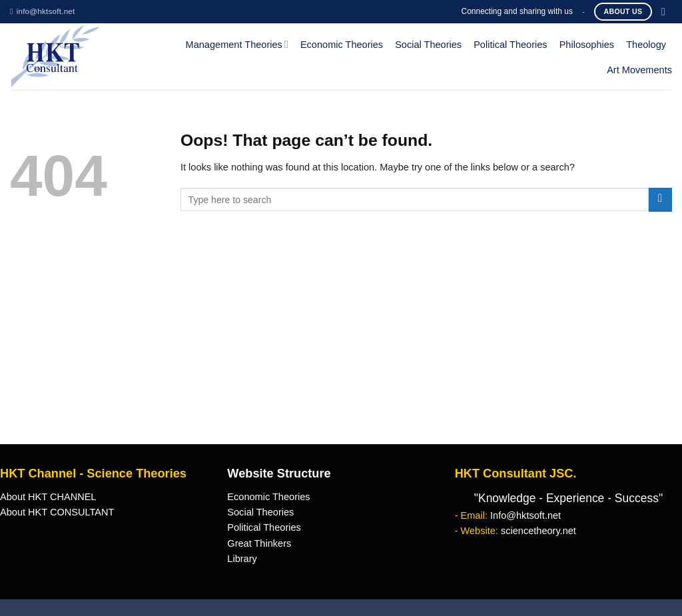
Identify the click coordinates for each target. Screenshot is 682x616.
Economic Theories (342, 45)
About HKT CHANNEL (48, 497)
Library (242, 559)
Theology (646, 45)
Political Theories (511, 45)
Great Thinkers (259, 543)
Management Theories (237, 44)
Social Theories (428, 45)
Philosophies (587, 45)
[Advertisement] (341, 344)
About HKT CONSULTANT (57, 512)
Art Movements (639, 70)
